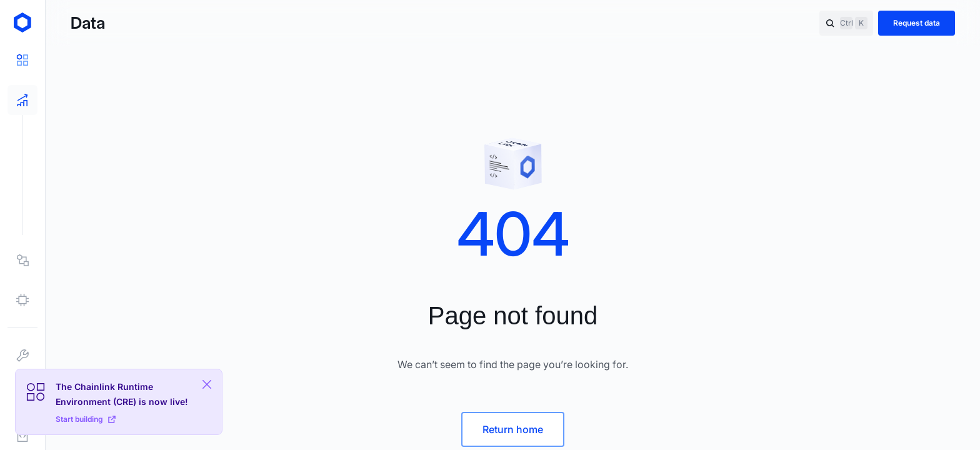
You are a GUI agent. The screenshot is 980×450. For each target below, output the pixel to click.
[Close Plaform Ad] (207, 384)
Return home (513, 429)
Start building (86, 419)
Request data (917, 23)
